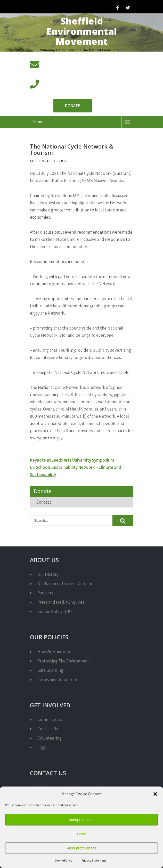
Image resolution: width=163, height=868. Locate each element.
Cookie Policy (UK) (55, 611)
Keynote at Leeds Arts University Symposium (72, 460)
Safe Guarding (50, 670)
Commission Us (51, 719)
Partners (45, 593)
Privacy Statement (94, 860)
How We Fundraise (54, 652)
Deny (81, 834)
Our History (48, 574)
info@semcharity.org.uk (64, 71)
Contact (44, 502)
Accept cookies (82, 820)
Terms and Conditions (58, 679)
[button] (155, 794)
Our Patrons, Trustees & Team (65, 584)
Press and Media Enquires (61, 602)
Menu (37, 122)
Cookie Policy (63, 860)
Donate (73, 106)
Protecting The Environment (64, 661)
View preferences (81, 848)
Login (42, 747)
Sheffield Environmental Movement (81, 31)
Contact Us (48, 729)
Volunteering (50, 738)
